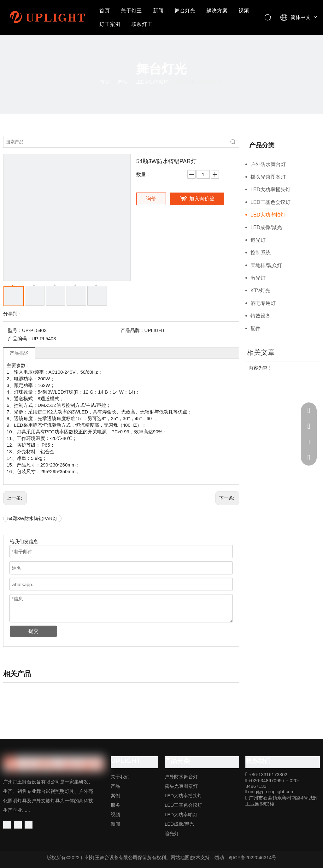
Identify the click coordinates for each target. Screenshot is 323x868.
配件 (255, 328)
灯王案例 (110, 24)
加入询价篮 (202, 199)
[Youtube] (29, 825)
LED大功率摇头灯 (270, 190)
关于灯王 (131, 11)
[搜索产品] (115, 142)
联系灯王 (142, 24)
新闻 (158, 11)
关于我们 (120, 777)
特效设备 (261, 316)
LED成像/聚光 (266, 227)
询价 (151, 199)
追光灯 (258, 240)
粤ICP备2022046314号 (252, 857)
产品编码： (20, 339)
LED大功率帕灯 (268, 215)
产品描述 (19, 353)
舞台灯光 (185, 11)
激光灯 (258, 278)
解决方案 (217, 11)
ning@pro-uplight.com (271, 791)
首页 (105, 11)
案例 (115, 796)
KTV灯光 (260, 291)
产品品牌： (133, 330)
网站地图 (180, 857)
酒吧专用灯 (263, 303)
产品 (115, 786)
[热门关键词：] (233, 142)
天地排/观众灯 (266, 265)
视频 (244, 11)
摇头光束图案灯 (268, 177)
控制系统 (261, 253)
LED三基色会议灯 (270, 202)
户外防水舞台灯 (268, 164)
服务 (115, 805)
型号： (15, 330)
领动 (219, 857)
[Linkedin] (18, 825)
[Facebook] (7, 825)
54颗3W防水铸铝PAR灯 (32, 518)
